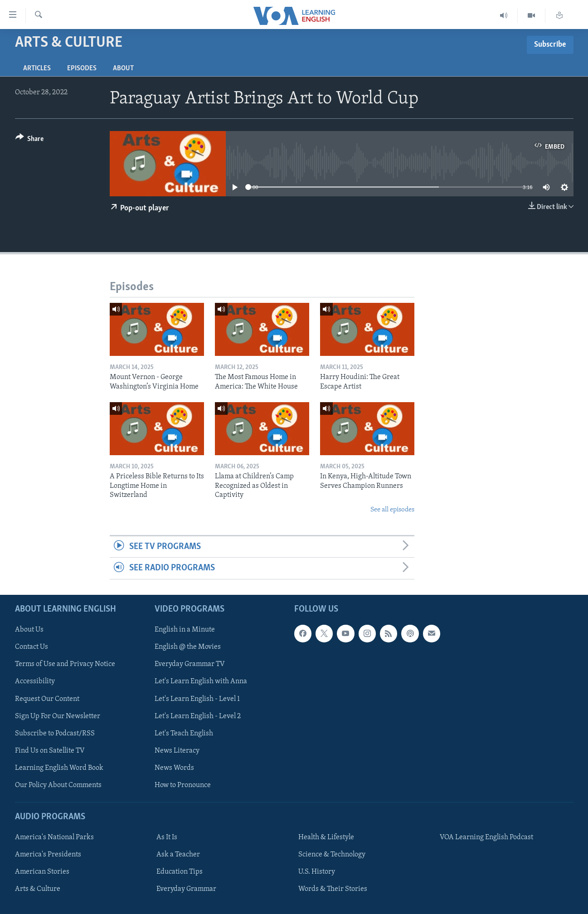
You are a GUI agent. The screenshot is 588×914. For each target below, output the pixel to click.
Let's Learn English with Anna (201, 681)
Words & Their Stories (333, 889)
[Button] (30, 140)
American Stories (42, 872)
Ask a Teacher (178, 855)
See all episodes (392, 510)
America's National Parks (54, 837)
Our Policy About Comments (58, 785)
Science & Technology (332, 855)
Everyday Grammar (186, 889)
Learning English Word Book (59, 768)
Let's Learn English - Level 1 (197, 699)
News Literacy (177, 750)
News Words (174, 768)
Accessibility (35, 681)
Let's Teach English (184, 733)
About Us (29, 630)
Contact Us (32, 647)
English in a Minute (185, 630)
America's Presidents (48, 855)
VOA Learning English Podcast (486, 837)
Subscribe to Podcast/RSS (55, 733)
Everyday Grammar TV (190, 664)
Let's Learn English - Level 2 (198, 716)
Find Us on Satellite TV (50, 750)
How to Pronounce (183, 785)
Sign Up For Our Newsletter (58, 716)
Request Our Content (47, 699)
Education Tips (180, 872)
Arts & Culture (38, 889)
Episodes (82, 68)
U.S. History (317, 872)
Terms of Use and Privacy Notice (65, 664)
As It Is (167, 837)
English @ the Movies (188, 647)
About (123, 68)
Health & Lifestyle (326, 837)
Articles (37, 68)
